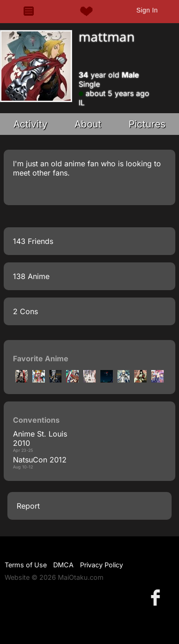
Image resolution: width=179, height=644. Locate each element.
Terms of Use (26, 565)
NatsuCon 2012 (40, 460)
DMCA (63, 565)
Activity (31, 124)
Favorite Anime (41, 358)
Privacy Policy (102, 565)
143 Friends (33, 241)
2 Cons (25, 311)
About (88, 124)
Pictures (147, 124)
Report (28, 506)
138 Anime (31, 276)
